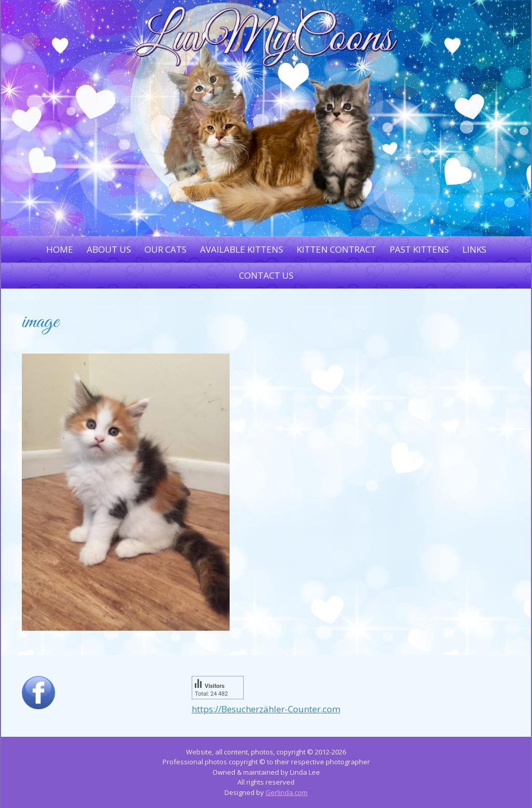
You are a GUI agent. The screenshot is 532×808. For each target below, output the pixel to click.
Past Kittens (419, 249)
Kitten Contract (336, 249)
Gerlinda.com (287, 792)
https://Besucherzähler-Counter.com (266, 709)
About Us (109, 249)
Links (474, 249)
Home (60, 249)
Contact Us (266, 275)
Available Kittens (242, 249)
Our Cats (165, 249)
